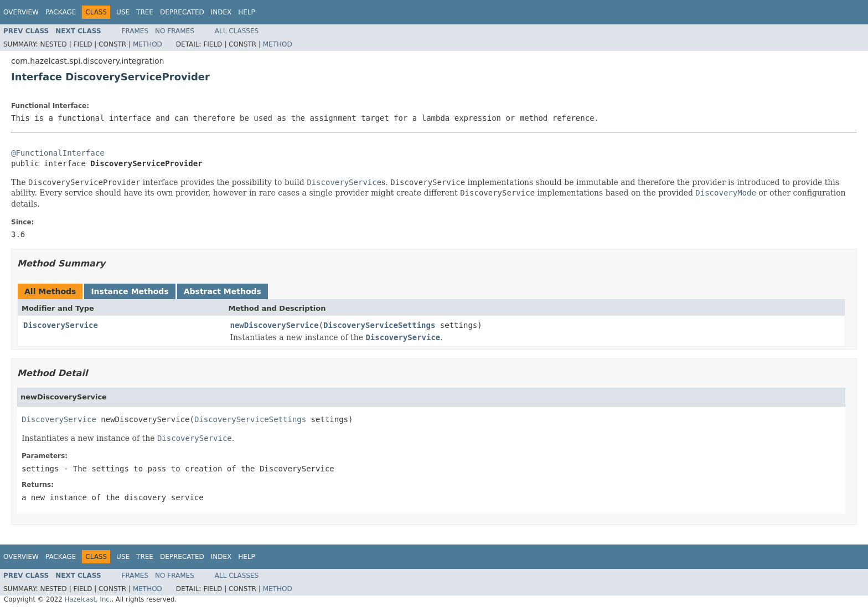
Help (247, 12)
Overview (21, 12)
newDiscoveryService (275, 325)
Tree (145, 12)
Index (221, 12)
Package (61, 12)
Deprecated (182, 12)
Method (148, 44)
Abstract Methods (223, 291)
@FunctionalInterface (58, 153)
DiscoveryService (61, 325)
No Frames (175, 31)
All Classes (237, 31)
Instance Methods (130, 291)
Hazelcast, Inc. (88, 599)
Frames (135, 31)
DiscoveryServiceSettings (379, 325)
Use (123, 12)
